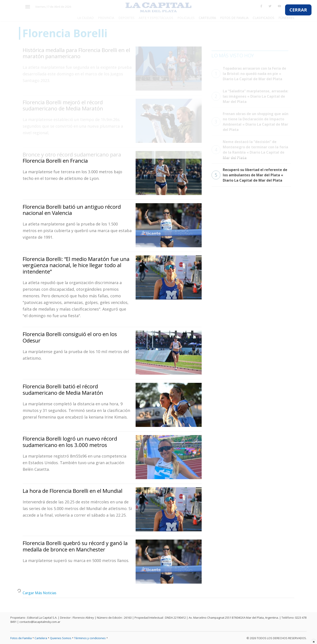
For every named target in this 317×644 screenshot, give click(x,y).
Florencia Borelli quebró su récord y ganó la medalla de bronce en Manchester (75, 546)
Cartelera (41, 638)
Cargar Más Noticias (40, 593)
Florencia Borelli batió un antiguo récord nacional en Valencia (72, 210)
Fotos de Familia (21, 638)
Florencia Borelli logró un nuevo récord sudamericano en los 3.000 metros (70, 442)
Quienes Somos (61, 638)
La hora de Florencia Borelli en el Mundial (73, 491)
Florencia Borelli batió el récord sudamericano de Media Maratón (63, 389)
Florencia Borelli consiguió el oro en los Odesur (70, 337)
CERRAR (298, 10)
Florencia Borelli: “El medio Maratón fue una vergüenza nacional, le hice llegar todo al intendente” (76, 265)
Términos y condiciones (90, 638)
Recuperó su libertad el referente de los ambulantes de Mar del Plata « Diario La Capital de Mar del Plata (249, 175)
